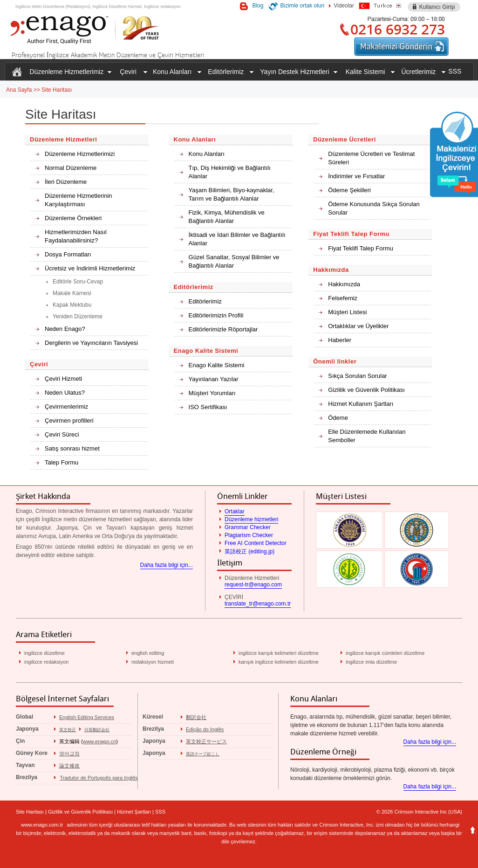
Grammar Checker (248, 527)
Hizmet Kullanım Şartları (361, 404)
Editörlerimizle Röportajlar (223, 329)
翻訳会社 (196, 717)
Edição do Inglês (205, 729)
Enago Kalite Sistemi (217, 365)
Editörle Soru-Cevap (78, 282)
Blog (258, 6)
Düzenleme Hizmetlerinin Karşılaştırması (79, 200)
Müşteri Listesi (347, 312)
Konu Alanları (207, 154)
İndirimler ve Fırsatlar (356, 176)
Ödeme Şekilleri (349, 190)
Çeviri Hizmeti (63, 379)
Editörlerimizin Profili (216, 315)
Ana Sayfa (19, 90)
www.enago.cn (100, 741)
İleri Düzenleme (66, 182)
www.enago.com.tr (42, 825)
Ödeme (338, 418)
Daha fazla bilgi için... (167, 565)
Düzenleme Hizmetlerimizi (80, 154)
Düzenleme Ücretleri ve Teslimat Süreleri (371, 158)
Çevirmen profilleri (69, 421)
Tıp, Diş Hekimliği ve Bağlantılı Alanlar (230, 172)
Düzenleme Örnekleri (73, 218)
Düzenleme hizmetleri (251, 519)
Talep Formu (61, 462)
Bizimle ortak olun (302, 6)
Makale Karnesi (72, 293)
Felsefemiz (343, 298)
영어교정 (69, 754)
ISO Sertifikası (208, 407)
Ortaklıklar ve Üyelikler (358, 326)
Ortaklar (235, 511)
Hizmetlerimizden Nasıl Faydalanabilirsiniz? (76, 236)
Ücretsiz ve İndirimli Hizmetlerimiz (90, 268)
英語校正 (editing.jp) (249, 552)
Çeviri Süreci (62, 434)
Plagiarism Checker (249, 535)
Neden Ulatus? (65, 393)
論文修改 (69, 766)
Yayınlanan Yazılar (214, 379)
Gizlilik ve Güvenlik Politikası (366, 390)
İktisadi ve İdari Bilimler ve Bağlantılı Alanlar (237, 239)
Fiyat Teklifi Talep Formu (361, 248)
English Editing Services (87, 717)
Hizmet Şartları (134, 812)
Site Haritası (57, 90)
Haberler (340, 340)
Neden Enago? (65, 329)
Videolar (344, 6)
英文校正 (68, 730)
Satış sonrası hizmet (72, 448)
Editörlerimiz (205, 301)
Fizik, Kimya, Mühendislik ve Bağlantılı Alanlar (227, 217)
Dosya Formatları (68, 254)
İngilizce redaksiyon (162, 7)
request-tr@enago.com (253, 585)
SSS (455, 71)
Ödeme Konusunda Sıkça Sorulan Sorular (374, 208)
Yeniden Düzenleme (78, 316)
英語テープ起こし (203, 754)
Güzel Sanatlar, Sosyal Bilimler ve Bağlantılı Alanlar (234, 261)
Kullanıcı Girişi (437, 7)
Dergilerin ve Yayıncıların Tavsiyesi (91, 343)
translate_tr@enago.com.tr (258, 604)
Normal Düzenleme (71, 168)
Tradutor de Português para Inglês (99, 778)
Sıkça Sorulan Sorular (357, 376)
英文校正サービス (206, 741)
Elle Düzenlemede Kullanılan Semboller (367, 436)
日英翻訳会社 (97, 730)
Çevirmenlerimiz (66, 407)
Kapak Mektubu (72, 305)
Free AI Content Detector (256, 543)
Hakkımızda (344, 284)
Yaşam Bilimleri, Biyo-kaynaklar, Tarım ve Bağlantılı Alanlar (232, 194)
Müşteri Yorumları (212, 393)
